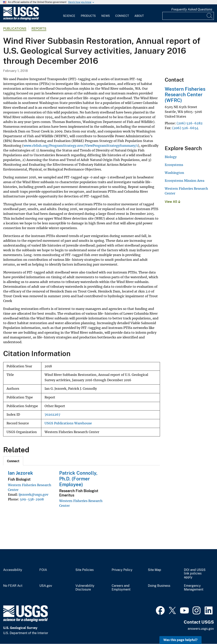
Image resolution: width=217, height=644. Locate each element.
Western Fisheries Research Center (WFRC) (185, 95)
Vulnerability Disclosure (85, 588)
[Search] (210, 16)
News (106, 16)
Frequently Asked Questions (192, 9)
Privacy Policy (122, 570)
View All (173, 202)
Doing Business (159, 586)
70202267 (52, 415)
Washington (174, 173)
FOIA (43, 570)
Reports (39, 29)
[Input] (188, 16)
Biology (171, 157)
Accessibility (13, 570)
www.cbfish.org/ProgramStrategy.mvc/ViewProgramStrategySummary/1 (81, 146)
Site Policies (85, 570)
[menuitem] (69, 13)
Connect (122, 16)
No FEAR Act (13, 586)
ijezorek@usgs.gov (33, 494)
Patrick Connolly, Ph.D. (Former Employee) (78, 479)
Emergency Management (194, 588)
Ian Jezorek (20, 473)
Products (88, 16)
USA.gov (46, 586)
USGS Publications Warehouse (68, 423)
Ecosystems (174, 165)
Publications (15, 29)
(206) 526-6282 (190, 123)
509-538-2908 (32, 499)
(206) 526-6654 (185, 128)
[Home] (21, 19)
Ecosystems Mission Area (185, 181)
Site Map (155, 570)
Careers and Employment (121, 588)
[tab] (13, 461)
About (139, 16)
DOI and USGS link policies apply (195, 574)
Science (69, 16)
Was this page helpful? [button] (180, 640)
